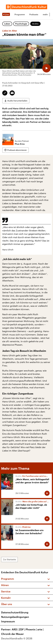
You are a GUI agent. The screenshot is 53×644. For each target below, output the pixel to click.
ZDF (22, 629)
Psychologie (21, 24)
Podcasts (34, 14)
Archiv (35, 24)
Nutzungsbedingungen (15, 617)
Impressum (8, 621)
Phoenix (31, 629)
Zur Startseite (9, 559)
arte (41, 629)
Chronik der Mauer (12, 634)
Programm (20, 14)
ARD (15, 629)
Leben (7, 24)
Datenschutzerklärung (15, 612)
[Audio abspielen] (46, 68)
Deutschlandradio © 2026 (17, 638)
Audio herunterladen (17, 101)
